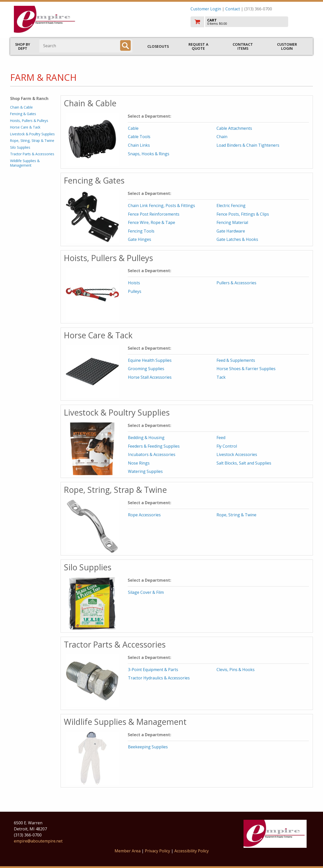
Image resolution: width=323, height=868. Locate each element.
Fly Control (227, 446)
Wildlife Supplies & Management (25, 163)
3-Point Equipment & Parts (153, 670)
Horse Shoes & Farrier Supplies (246, 369)
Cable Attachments (234, 128)
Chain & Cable (21, 107)
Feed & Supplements (236, 360)
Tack (221, 377)
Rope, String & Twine (236, 515)
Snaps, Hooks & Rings (149, 154)
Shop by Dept (23, 46)
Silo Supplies (20, 147)
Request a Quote (198, 46)
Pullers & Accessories (236, 283)
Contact (233, 9)
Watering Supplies (145, 471)
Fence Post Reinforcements (154, 214)
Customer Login (206, 9)
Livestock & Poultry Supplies (32, 134)
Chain (222, 137)
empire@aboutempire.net (38, 841)
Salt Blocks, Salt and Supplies (244, 463)
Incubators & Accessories (152, 454)
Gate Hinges (140, 239)
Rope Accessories (144, 515)
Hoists (134, 283)
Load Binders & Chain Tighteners (248, 145)
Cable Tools (139, 137)
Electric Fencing (231, 206)
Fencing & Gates (23, 114)
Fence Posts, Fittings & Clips (243, 214)
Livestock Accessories (237, 454)
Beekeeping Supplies (148, 747)
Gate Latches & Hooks (237, 239)
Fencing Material (232, 222)
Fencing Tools (141, 231)
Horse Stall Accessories (150, 377)
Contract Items (243, 46)
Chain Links (139, 145)
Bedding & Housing (146, 438)
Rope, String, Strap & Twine (32, 141)
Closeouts (158, 46)
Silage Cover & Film (146, 592)
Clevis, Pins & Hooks (236, 670)
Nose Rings (139, 463)
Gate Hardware (231, 231)
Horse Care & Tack (25, 127)
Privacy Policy (158, 851)
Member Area (128, 851)
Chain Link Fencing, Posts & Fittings (161, 206)
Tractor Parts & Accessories (32, 154)
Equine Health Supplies (150, 360)
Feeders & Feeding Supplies (154, 446)
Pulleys (135, 291)
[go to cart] (250, 22)
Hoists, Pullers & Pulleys (29, 121)
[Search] (125, 45)
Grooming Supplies (146, 369)
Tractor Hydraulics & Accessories (159, 678)
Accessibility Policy (192, 851)
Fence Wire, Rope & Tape (152, 222)
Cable (133, 128)
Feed (221, 438)
